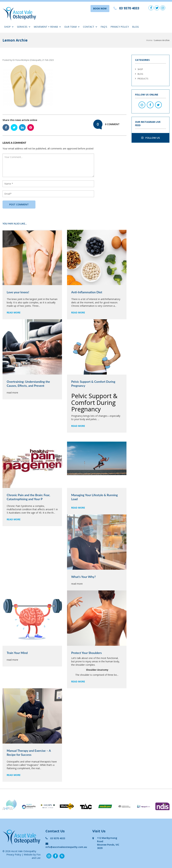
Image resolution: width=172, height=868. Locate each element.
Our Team (72, 27)
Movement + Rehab (47, 27)
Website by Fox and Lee (32, 856)
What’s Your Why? (83, 577)
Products (143, 79)
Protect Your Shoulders (87, 653)
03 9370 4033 (55, 838)
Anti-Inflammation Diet (87, 292)
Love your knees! (18, 292)
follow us (150, 138)
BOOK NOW (100, 8)
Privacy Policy (120, 27)
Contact (90, 27)
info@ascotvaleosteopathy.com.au (66, 845)
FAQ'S (104, 27)
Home (149, 40)
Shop (9, 27)
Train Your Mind (17, 653)
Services (24, 27)
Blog (135, 27)
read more (14, 312)
